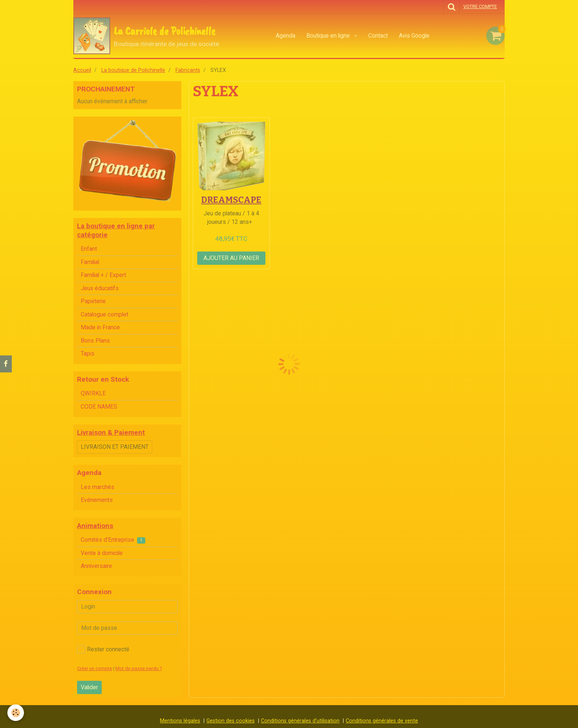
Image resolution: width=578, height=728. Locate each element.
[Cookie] (16, 713)
